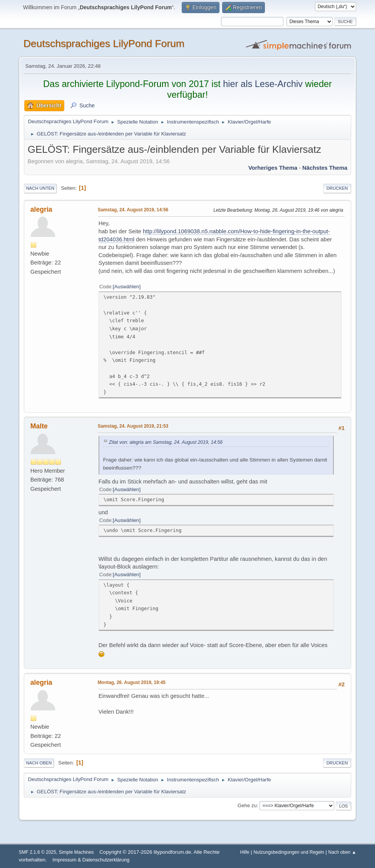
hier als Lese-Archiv (263, 84)
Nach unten (40, 188)
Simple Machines (76, 852)
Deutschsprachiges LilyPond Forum (104, 43)
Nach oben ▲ (342, 852)
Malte (39, 426)
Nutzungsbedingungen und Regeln (289, 852)
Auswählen (127, 287)
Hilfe (245, 852)
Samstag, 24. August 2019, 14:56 (133, 210)
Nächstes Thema (325, 168)
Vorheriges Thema (273, 168)
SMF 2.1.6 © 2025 (38, 852)
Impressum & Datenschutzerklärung (91, 860)
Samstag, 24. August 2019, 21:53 (133, 426)
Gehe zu (247, 805)
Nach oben (39, 763)
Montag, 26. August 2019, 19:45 (132, 682)
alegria (41, 209)
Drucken (337, 188)
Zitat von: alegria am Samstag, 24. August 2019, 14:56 (166, 442)
